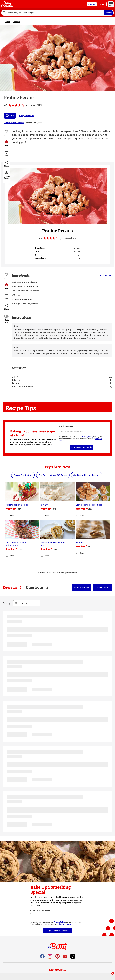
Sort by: (7, 603)
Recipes (16, 22)
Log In (102, 4)
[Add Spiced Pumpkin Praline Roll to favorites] (42, 556)
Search (109, 13)
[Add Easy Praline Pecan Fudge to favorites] (77, 515)
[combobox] (53, 13)
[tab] (12, 588)
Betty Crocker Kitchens (14, 123)
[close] (113, 974)
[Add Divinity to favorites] (42, 515)
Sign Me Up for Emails (82, 447)
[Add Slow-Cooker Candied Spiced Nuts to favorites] (7, 556)
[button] (6, 143)
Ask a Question (103, 588)
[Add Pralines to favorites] (77, 553)
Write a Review (81, 588)
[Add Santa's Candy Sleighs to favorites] (7, 515)
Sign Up (92, 4)
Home (7, 22)
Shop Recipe (105, 275)
